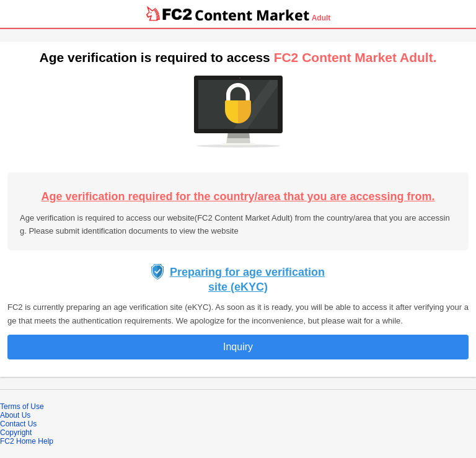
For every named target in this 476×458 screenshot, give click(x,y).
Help (46, 441)
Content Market (252, 15)
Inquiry (238, 347)
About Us (15, 415)
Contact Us (18, 424)
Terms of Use (22, 407)
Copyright (16, 433)
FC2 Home (18, 441)
